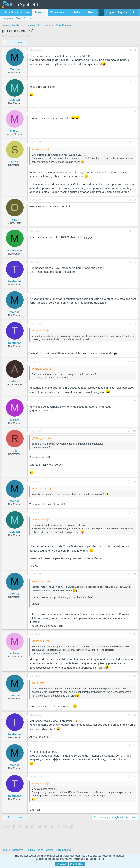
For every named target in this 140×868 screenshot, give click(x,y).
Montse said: (38, 149)
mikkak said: (38, 683)
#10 (134, 362)
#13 (134, 482)
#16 (134, 634)
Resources (95, 12)
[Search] (135, 12)
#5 (135, 200)
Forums (40, 12)
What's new (57, 12)
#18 (134, 715)
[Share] (130, 50)
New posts (7, 18)
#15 (134, 574)
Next (20, 43)
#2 (135, 81)
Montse (9, 36)
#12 (134, 431)
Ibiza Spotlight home (17, 12)
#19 (134, 746)
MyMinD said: (39, 581)
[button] (67, 12)
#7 (135, 262)
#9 (135, 323)
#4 (135, 142)
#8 (135, 293)
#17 (134, 676)
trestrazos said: (40, 369)
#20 (134, 776)
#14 (134, 513)
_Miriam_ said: (39, 438)
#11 (134, 401)
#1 (135, 50)
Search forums (24, 18)
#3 (135, 112)
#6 (135, 231)
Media (76, 12)
